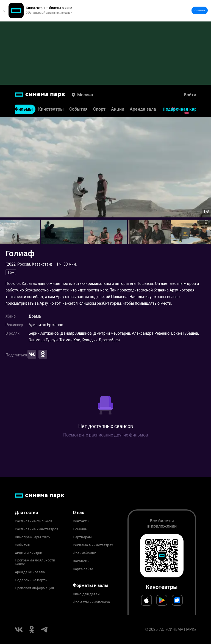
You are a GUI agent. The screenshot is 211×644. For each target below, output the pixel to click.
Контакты (81, 521)
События (78, 109)
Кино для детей (86, 594)
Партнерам (82, 537)
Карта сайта (83, 569)
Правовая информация (34, 588)
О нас (78, 513)
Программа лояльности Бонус (35, 562)
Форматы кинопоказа (91, 602)
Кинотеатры (51, 109)
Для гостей (26, 513)
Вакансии (81, 561)
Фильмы (24, 109)
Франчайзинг (84, 553)
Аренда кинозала (30, 572)
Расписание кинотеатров (37, 529)
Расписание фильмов (34, 521)
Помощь (80, 529)
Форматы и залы (91, 586)
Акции (118, 109)
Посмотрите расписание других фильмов (106, 435)
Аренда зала (143, 109)
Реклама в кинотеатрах (93, 545)
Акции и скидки (29, 553)
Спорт (99, 109)
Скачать (200, 10)
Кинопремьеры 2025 (32, 537)
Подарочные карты (31, 580)
